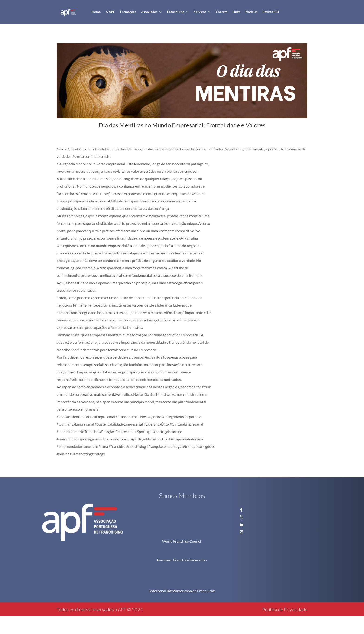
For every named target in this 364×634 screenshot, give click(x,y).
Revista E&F (271, 12)
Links (236, 12)
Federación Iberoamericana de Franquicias (182, 591)
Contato (222, 12)
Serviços (200, 12)
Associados (149, 12)
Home (96, 12)
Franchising (176, 12)
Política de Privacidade (285, 609)
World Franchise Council (182, 541)
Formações (128, 12)
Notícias (251, 12)
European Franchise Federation (182, 560)
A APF (110, 12)
